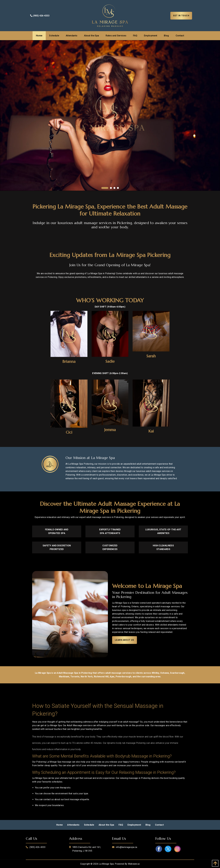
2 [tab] (111, 188)
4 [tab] (118, 188)
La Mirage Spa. (106, 864)
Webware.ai (134, 864)
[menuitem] (39, 36)
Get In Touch (181, 16)
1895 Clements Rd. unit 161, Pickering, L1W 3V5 (87, 849)
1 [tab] (102, 188)
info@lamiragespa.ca (126, 847)
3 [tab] (114, 188)
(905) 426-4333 (40, 16)
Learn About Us (125, 640)
